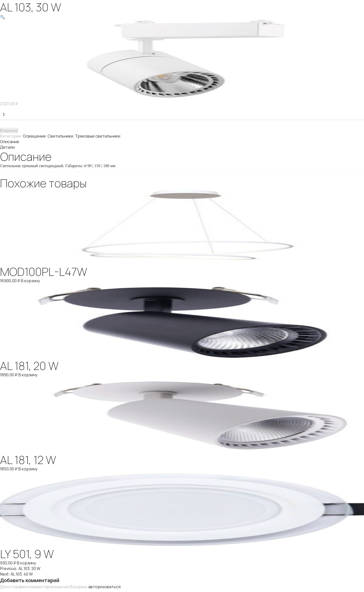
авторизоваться (104, 587)
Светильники (60, 136)
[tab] (182, 142)
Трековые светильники (98, 136)
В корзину (9, 130)
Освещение (34, 136)
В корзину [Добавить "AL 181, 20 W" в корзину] (28, 375)
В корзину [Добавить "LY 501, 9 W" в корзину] (26, 563)
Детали (7, 147)
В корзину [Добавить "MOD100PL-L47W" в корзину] (30, 281)
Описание (10, 142)
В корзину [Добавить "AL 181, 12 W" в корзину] (28, 469)
